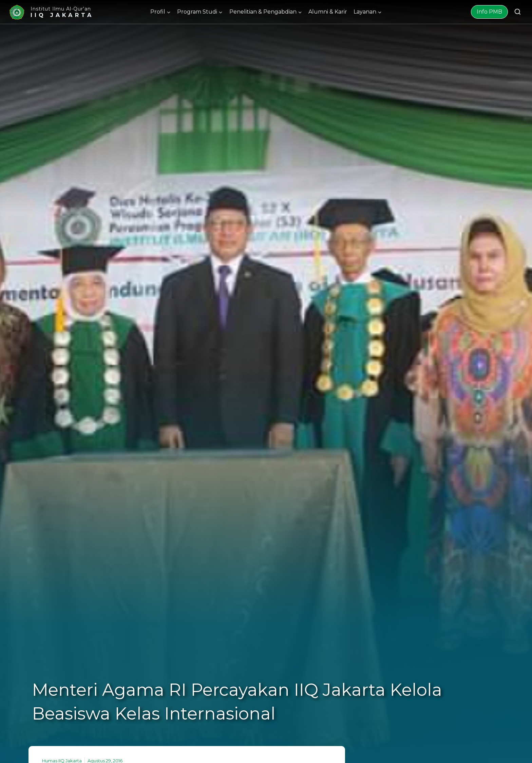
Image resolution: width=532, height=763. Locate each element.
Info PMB (489, 12)
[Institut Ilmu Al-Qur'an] (51, 12)
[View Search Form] (518, 12)
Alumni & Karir (328, 12)
